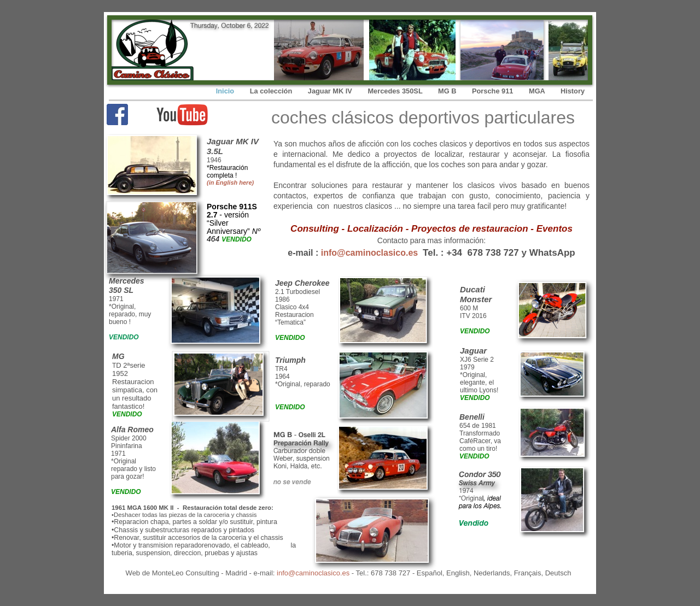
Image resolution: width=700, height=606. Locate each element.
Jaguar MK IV (331, 91)
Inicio (226, 91)
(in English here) (230, 183)
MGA (538, 91)
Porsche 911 (494, 91)
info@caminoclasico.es (369, 253)
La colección (272, 91)
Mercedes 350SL (396, 91)
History (573, 91)
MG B (448, 91)
